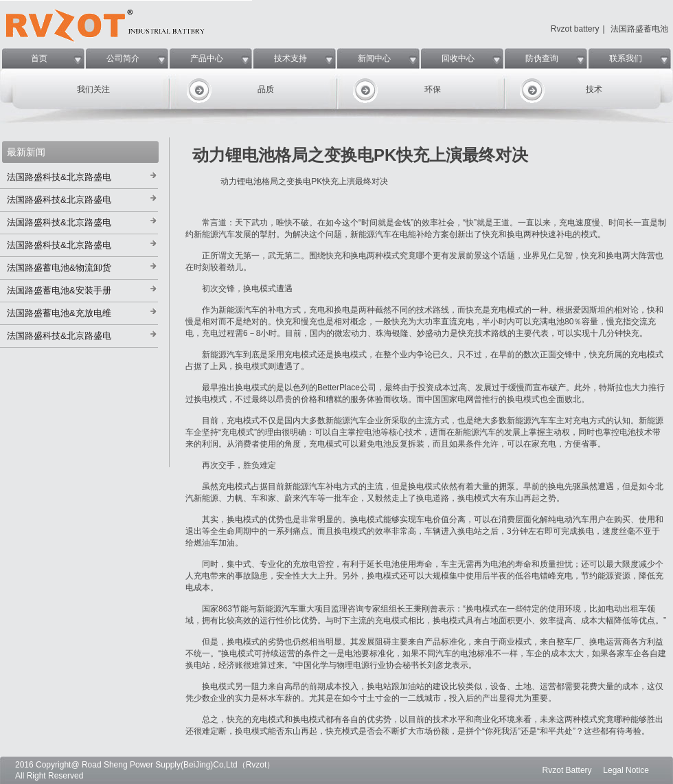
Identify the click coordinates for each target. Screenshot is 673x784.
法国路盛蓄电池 (639, 29)
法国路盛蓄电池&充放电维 (59, 313)
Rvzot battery (575, 29)
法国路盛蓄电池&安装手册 (59, 290)
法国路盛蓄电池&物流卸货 (59, 268)
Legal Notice (626, 770)
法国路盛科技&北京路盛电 (59, 177)
